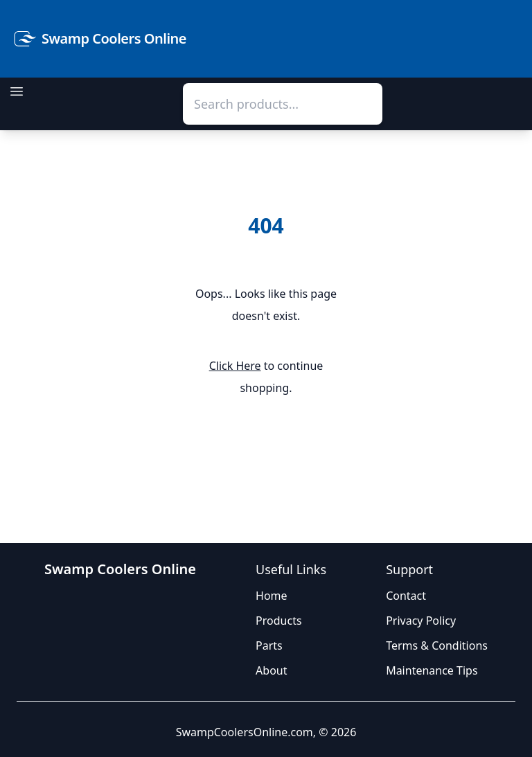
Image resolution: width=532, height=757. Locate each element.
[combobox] (283, 104)
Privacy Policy (421, 621)
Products (279, 621)
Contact (406, 596)
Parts (269, 645)
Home (272, 596)
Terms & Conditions (437, 645)
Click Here (235, 366)
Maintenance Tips (432, 670)
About (271, 670)
